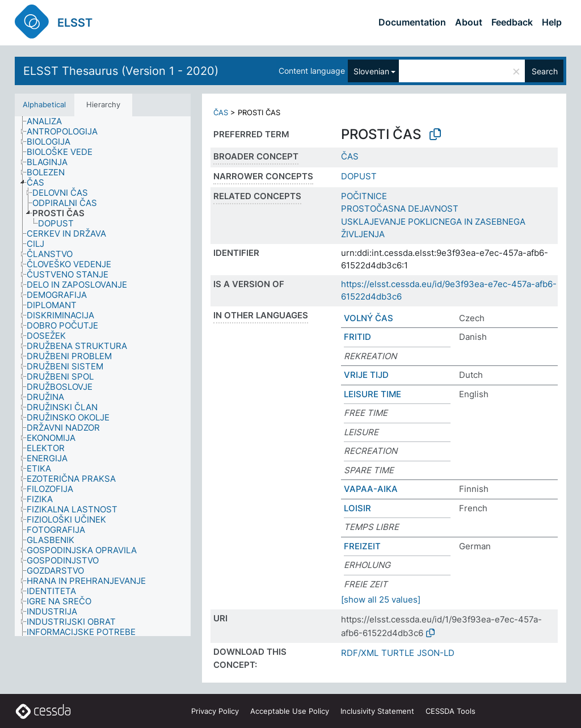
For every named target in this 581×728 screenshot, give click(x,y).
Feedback (512, 22)
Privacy (215, 711)
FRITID (357, 337)
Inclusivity (377, 711)
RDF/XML (360, 653)
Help (552, 22)
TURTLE (398, 653)
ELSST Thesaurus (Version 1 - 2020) (121, 71)
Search (545, 71)
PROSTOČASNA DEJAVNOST (400, 209)
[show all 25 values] (381, 599)
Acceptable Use (290, 711)
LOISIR (357, 508)
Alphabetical (44, 104)
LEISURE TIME (372, 394)
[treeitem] (49, 121)
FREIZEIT (362, 546)
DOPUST (359, 176)
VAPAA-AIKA (371, 489)
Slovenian (371, 71)
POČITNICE (364, 196)
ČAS (221, 112)
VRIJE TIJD (366, 375)
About (469, 22)
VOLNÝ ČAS (369, 318)
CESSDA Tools (451, 711)
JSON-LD (436, 653)
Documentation (412, 22)
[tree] (103, 376)
